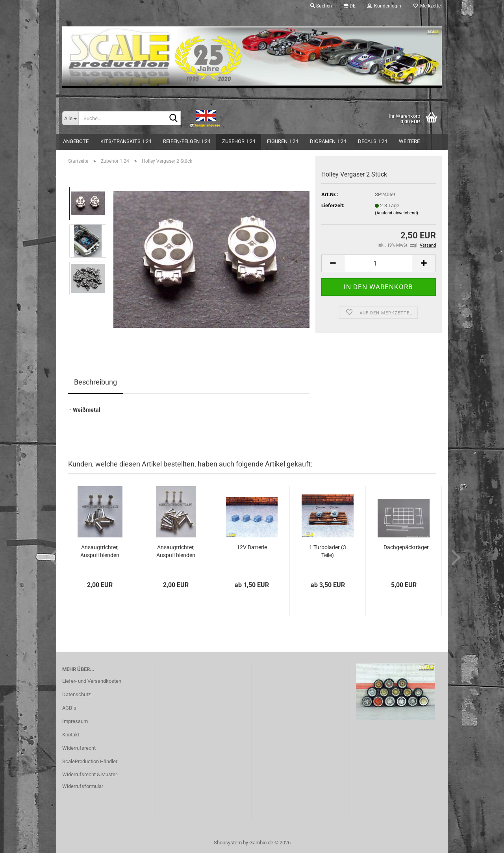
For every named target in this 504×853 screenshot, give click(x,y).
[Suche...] (70, 118)
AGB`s (69, 708)
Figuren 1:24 (283, 141)
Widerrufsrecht (79, 748)
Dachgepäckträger (406, 547)
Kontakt (71, 735)
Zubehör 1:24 (239, 141)
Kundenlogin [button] (384, 6)
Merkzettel (427, 6)
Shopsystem (228, 843)
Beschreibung (95, 382)
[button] (350, 6)
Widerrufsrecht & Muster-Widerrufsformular (90, 780)
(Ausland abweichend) (397, 213)
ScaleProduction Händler (90, 761)
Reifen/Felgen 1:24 (187, 141)
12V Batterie (252, 547)
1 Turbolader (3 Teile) (328, 551)
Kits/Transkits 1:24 (126, 141)
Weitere (409, 141)
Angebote (76, 141)
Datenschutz (76, 694)
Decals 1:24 (372, 141)
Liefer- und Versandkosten (92, 681)
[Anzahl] (379, 263)
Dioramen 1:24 (328, 141)
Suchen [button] (321, 6)
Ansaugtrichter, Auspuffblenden (100, 551)
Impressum (75, 721)
